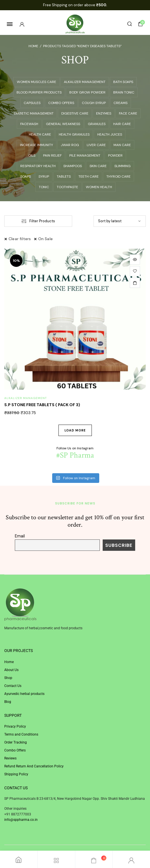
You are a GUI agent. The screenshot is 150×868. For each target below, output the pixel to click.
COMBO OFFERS (61, 103)
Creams (120, 103)
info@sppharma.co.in (21, 820)
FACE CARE (128, 113)
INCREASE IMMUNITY (37, 145)
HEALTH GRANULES (74, 134)
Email (20, 536)
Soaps (26, 176)
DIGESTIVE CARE (75, 113)
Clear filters (20, 239)
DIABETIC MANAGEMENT (34, 113)
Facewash (29, 124)
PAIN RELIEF (52, 155)
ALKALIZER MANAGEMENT (85, 82)
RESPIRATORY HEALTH (38, 166)
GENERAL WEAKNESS (63, 124)
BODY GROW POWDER (87, 92)
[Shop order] (120, 221)
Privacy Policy (15, 726)
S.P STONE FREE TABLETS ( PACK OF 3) (42, 405)
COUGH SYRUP (94, 103)
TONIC (44, 187)
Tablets (64, 176)
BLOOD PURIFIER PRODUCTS (39, 92)
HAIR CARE (122, 124)
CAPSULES (32, 103)
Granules (97, 124)
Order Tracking (16, 742)
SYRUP (44, 176)
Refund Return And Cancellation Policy (34, 766)
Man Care (122, 145)
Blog (8, 702)
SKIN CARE (98, 166)
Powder (115, 155)
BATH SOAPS (123, 82)
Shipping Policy (16, 774)
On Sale (45, 239)
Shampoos (73, 166)
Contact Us (13, 686)
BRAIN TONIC (124, 92)
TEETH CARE (89, 176)
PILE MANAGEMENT (85, 155)
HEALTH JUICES (110, 134)
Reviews (10, 758)
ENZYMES (104, 113)
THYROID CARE (118, 176)
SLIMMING (122, 166)
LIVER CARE (96, 145)
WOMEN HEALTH (99, 187)
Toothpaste (67, 187)
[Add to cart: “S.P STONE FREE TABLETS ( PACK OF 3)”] (135, 283)
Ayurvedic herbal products (24, 694)
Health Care (40, 134)
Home (33, 46)
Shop (8, 678)
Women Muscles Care (37, 82)
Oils (32, 155)
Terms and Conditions (21, 734)
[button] (135, 271)
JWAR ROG (70, 145)
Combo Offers (15, 750)
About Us (11, 670)
